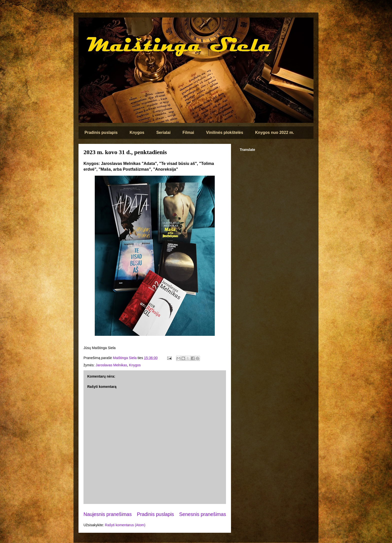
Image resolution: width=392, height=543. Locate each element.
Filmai (188, 132)
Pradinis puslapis (101, 132)
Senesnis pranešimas (203, 514)
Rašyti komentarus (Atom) (125, 525)
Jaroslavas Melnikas (111, 365)
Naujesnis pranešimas (108, 514)
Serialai (163, 132)
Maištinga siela (87, 24)
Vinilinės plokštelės (224, 132)
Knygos (137, 132)
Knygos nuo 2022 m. (275, 132)
